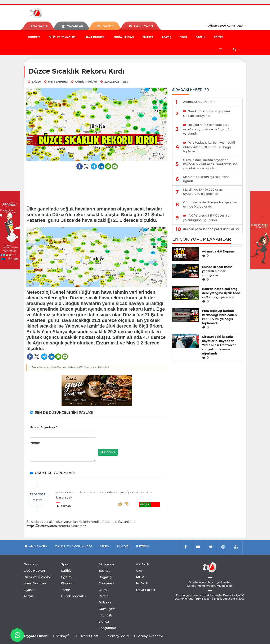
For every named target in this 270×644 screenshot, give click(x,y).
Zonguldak (107, 628)
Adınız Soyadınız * (44, 427)
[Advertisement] (97, 185)
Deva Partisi (146, 590)
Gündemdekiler (74, 596)
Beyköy (104, 571)
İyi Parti (142, 583)
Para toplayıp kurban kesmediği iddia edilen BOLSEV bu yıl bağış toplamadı (219, 317)
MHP (140, 577)
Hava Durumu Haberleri (65, 367)
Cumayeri (106, 583)
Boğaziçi (105, 577)
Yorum (35, 443)
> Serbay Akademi (148, 636)
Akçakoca (106, 564)
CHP (140, 571)
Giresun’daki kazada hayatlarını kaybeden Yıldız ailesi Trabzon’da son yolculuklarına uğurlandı (219, 345)
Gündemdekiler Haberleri (94, 367)
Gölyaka (105, 602)
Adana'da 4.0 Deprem (219, 251)
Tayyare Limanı (36, 636)
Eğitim (219, 37)
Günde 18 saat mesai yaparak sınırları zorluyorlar (218, 271)
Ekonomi (68, 583)
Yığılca (104, 622)
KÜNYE (123, 546)
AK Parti (143, 564)
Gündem (34, 37)
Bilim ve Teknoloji (62, 37)
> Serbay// (61, 636)
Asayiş (166, 37)
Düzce (104, 596)
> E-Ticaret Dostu (87, 636)
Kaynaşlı (105, 615)
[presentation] (130, 438)
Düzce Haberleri (41, 367)
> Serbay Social (117, 636)
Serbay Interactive (199, 586)
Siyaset (148, 37)
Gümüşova (107, 609)
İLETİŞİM (143, 546)
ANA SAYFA (39, 26)
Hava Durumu (95, 37)
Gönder (108, 452)
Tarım (66, 590)
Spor (183, 37)
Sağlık (201, 37)
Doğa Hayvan (124, 37)
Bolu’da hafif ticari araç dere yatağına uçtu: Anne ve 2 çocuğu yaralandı (221, 293)
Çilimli (103, 590)
